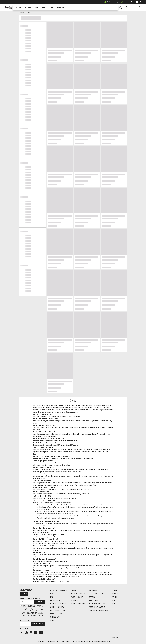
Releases (57, 8)
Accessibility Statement (98, 607)
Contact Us (54, 594)
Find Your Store (26, 620)
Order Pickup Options (58, 610)
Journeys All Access (78, 594)
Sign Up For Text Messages (30, 598)
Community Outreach (97, 594)
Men (34, 8)
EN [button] (139, 2)
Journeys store (65, 582)
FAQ (52, 597)
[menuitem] (17, 8)
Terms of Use (36, 611)
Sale (49, 8)
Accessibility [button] (127, 2)
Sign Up (24, 594)
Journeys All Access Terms (99, 610)
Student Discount (77, 597)
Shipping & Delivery (57, 607)
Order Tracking (110, 2)
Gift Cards (74, 600)
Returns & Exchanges (58, 604)
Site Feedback (55, 617)
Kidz (42, 8)
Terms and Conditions (97, 604)
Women (26, 8)
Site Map (53, 620)
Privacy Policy (94, 600)
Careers (92, 597)
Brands (17, 8)
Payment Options (56, 614)
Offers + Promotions (78, 604)
